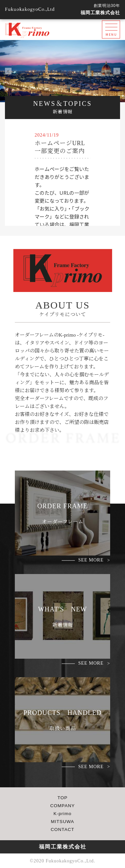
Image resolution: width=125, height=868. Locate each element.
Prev (8, 71)
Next (117, 71)
